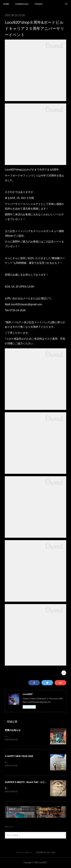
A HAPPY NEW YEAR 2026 (19, 756)
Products (39, 4)
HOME (6, 4)
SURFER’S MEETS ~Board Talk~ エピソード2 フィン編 (33, 782)
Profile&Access (22, 4)
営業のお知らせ (13, 730)
